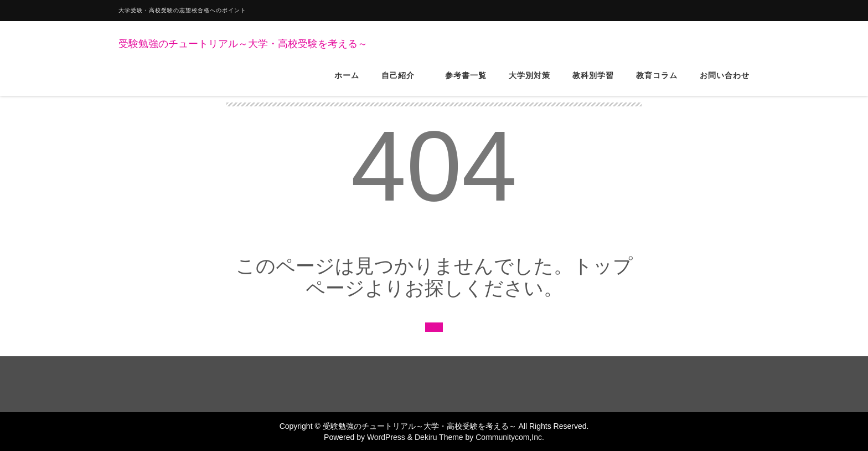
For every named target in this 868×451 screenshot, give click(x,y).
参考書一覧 (466, 83)
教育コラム (657, 83)
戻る (434, 327)
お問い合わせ (725, 83)
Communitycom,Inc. (510, 437)
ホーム (347, 83)
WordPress (386, 437)
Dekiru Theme (439, 437)
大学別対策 (529, 83)
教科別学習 (593, 83)
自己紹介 (402, 83)
